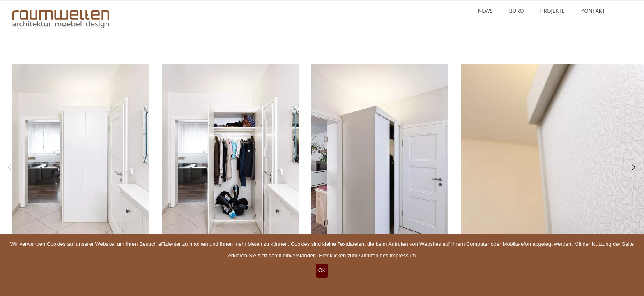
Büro (517, 11)
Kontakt (593, 11)
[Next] (632, 167)
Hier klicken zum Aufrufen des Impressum (367, 256)
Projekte (553, 11)
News (485, 11)
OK (322, 270)
